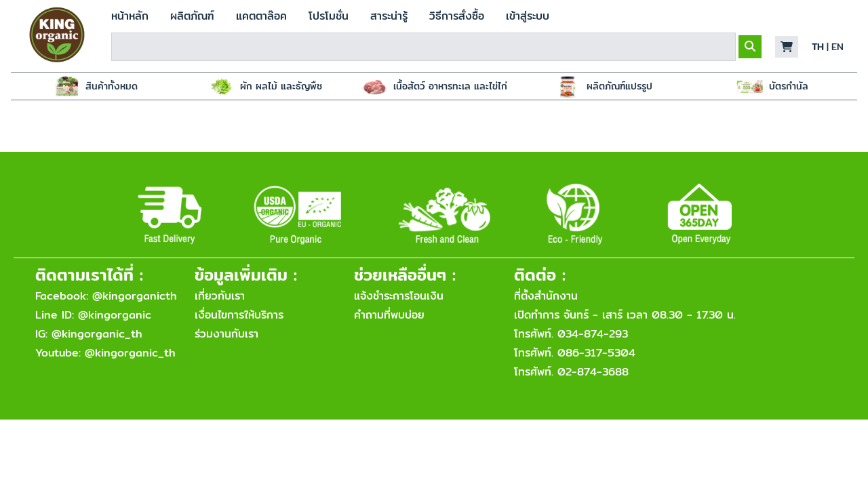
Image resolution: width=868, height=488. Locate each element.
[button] (787, 47)
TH (818, 47)
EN (837, 47)
